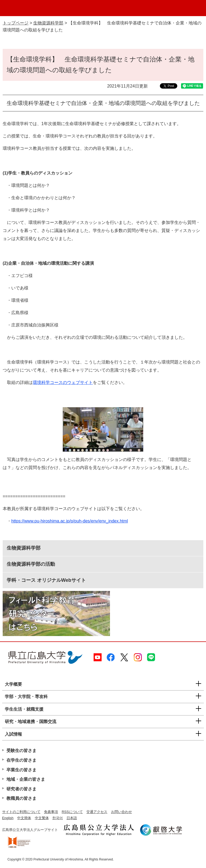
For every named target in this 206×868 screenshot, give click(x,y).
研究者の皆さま (21, 789)
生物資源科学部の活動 (31, 564)
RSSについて (72, 812)
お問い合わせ (122, 812)
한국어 (58, 818)
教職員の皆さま (21, 798)
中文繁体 (42, 818)
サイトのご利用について (21, 812)
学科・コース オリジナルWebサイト (46, 580)
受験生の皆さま (21, 751)
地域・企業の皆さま (26, 779)
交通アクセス (97, 812)
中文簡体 (24, 818)
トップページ (16, 23)
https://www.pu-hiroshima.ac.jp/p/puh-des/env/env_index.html (70, 521)
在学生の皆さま (21, 760)
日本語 (72, 818)
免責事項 (51, 812)
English (8, 818)
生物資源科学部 (48, 23)
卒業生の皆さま (21, 770)
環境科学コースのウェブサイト (63, 382)
